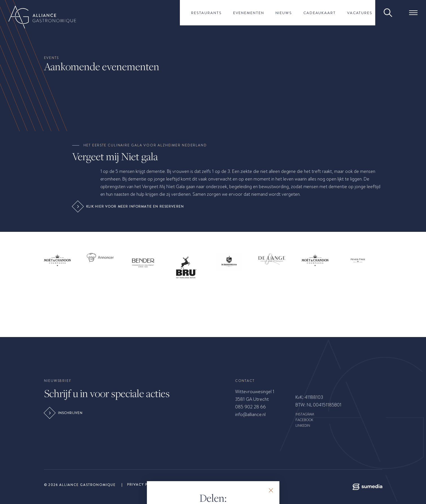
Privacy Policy (143, 485)
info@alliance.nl (250, 414)
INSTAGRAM (305, 414)
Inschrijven (64, 413)
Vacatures (360, 13)
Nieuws (284, 13)
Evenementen (249, 13)
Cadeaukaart (320, 13)
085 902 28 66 (250, 407)
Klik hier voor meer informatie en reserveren (129, 206)
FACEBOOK (304, 420)
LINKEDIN (303, 426)
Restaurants (207, 13)
